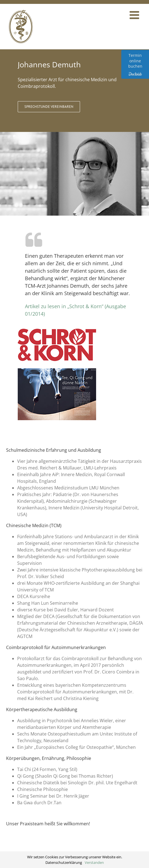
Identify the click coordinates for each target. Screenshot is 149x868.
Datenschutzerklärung (64, 862)
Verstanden (94, 862)
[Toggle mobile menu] (135, 15)
